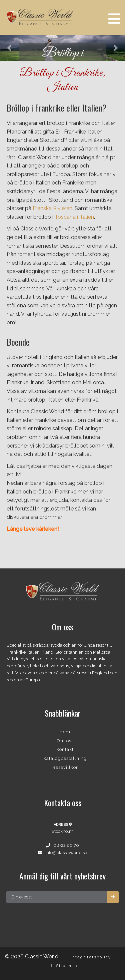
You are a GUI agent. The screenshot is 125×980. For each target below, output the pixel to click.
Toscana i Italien (74, 217)
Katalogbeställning (65, 758)
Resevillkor (65, 767)
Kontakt (65, 749)
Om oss (65, 741)
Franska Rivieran (52, 208)
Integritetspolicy (91, 957)
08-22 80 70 (66, 845)
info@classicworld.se (66, 853)
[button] (9, 48)
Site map (67, 966)
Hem (65, 732)
